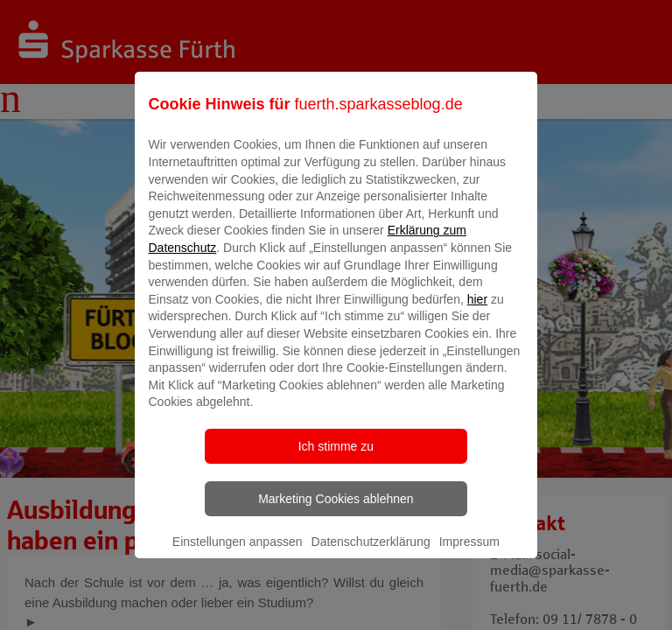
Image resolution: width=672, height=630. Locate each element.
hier (477, 311)
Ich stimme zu (336, 458)
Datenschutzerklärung (371, 554)
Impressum (469, 554)
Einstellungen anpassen (238, 554)
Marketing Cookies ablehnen (336, 511)
